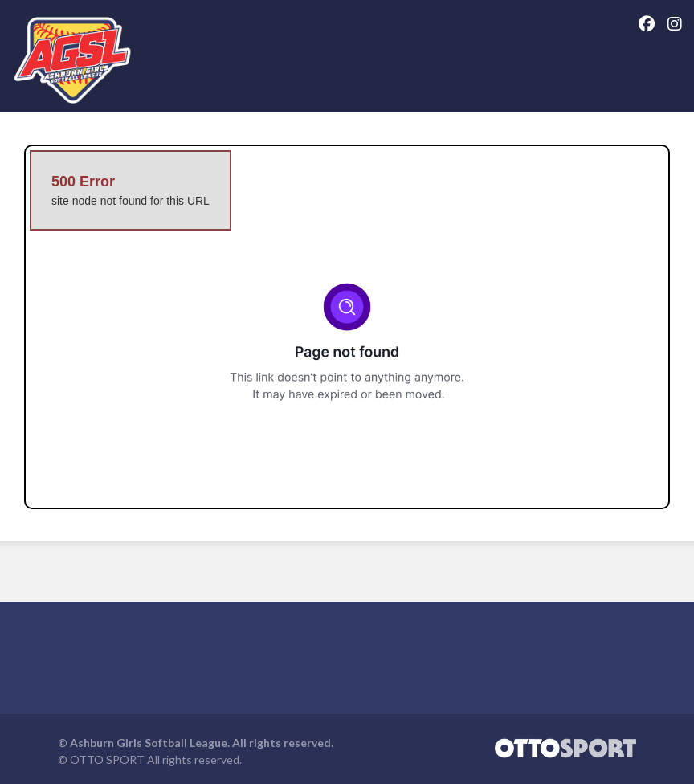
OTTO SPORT (107, 759)
